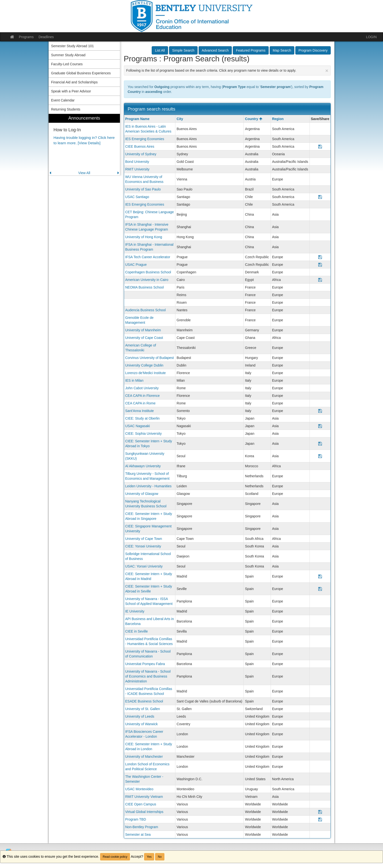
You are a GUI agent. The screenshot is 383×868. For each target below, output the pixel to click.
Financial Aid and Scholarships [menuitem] (74, 82)
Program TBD (136, 819)
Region (278, 119)
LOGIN (371, 37)
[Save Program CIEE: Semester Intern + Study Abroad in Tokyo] (320, 444)
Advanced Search (215, 50)
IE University (135, 611)
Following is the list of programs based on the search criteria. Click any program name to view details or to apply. (227, 71)
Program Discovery (313, 50)
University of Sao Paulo (143, 189)
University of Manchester (144, 757)
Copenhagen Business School (148, 272)
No (160, 857)
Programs (26, 37)
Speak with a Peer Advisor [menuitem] (71, 91)
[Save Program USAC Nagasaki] (320, 426)
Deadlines (46, 37)
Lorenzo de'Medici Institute (146, 373)
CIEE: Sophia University (144, 434)
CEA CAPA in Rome (140, 403)
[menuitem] (84, 145)
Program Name (138, 119)
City (180, 119)
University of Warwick (142, 724)
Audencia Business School (146, 310)
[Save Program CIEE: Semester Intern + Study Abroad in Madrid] (320, 576)
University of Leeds (140, 716)
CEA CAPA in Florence (143, 396)
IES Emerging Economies (145, 139)
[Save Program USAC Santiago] (320, 197)
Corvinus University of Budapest (150, 358)
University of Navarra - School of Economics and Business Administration (148, 676)
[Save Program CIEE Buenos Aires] (320, 146)
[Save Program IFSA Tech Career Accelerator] (320, 257)
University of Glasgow (142, 494)
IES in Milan (134, 380)
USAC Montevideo (139, 789)
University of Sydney (141, 154)
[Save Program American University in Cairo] (320, 280)
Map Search (282, 50)
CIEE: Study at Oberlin (143, 418)
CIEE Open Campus (141, 804)
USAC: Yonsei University (144, 566)
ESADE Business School (144, 701)
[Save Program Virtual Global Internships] (320, 812)
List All (160, 50)
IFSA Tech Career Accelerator (148, 257)
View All (84, 173)
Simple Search (183, 50)
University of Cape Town (144, 539)
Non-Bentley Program (142, 827)
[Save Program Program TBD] (320, 819)
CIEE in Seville (137, 631)
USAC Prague (136, 265)
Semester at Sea (138, 835)
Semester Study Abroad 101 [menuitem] (72, 46)
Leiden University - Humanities (149, 486)
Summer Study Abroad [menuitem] (68, 55)
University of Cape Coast (144, 338)
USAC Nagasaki (138, 426)
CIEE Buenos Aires (140, 146)
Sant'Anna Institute (140, 411)
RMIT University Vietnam (144, 797)
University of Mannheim (143, 330)
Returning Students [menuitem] (66, 109)
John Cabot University (142, 388)
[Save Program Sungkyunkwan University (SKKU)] (320, 456)
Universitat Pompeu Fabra (145, 664)
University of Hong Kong (144, 237)
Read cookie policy (115, 857)
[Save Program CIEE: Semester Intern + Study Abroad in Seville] (320, 589)
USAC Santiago (137, 197)
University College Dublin (144, 365)
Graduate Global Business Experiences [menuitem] (81, 73)
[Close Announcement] (327, 71)
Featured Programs (251, 50)
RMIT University (137, 169)
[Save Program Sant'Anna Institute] (320, 411)
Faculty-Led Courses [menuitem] (67, 64)
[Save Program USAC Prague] (320, 265)
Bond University (137, 162)
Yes (149, 857)
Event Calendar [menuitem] (63, 100)
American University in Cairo (147, 280)
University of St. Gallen (143, 709)
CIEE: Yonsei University (143, 546)
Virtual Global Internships (144, 812)
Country (254, 119)
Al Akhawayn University (143, 466)
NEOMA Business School (145, 287)
